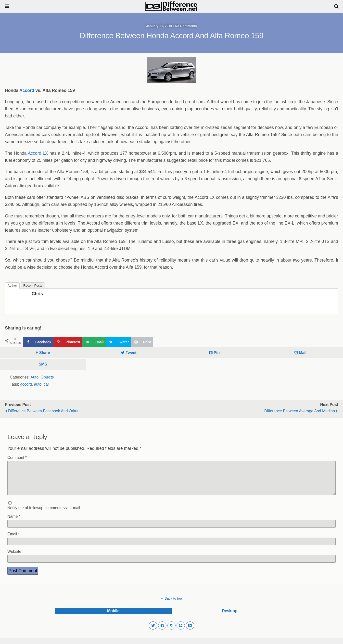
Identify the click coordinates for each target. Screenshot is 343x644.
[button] (153, 631)
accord (26, 384)
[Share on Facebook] (38, 342)
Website (14, 557)
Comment (17, 458)
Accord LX (38, 153)
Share (45, 353)
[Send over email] (94, 342)
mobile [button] (113, 617)
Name (14, 522)
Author (12, 285)
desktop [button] (230, 617)
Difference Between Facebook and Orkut (43, 411)
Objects (47, 377)
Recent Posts (33, 285)
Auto (34, 377)
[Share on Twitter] (119, 342)
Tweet (131, 353)
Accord (27, 90)
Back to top (173, 604)
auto (38, 384)
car (46, 384)
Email (13, 540)
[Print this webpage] (142, 342)
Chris (37, 294)
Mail (303, 353)
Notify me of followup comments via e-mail (44, 514)
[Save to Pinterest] (68, 342)
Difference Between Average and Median (300, 411)
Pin (217, 353)
